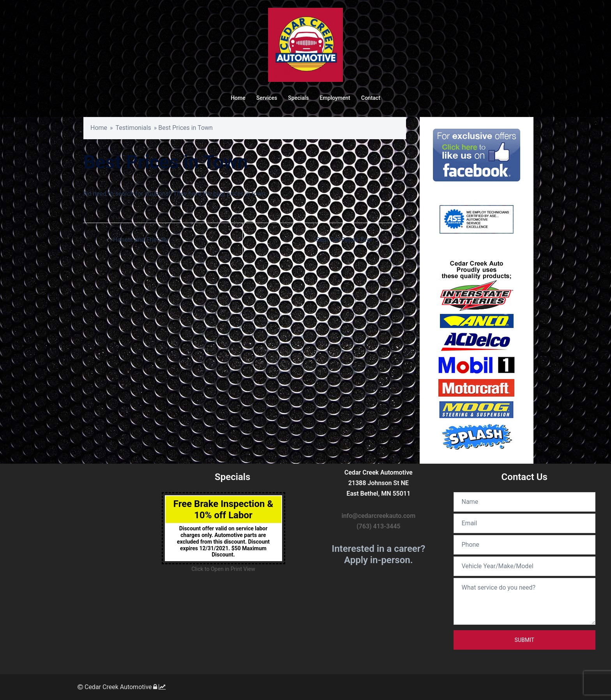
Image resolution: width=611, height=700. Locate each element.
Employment (335, 98)
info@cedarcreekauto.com (378, 516)
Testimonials (133, 128)
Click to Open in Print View (223, 569)
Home (238, 98)
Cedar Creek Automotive (115, 687)
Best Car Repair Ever (344, 240)
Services (267, 98)
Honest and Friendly (141, 240)
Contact (371, 98)
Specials (298, 98)
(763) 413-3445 (378, 526)
